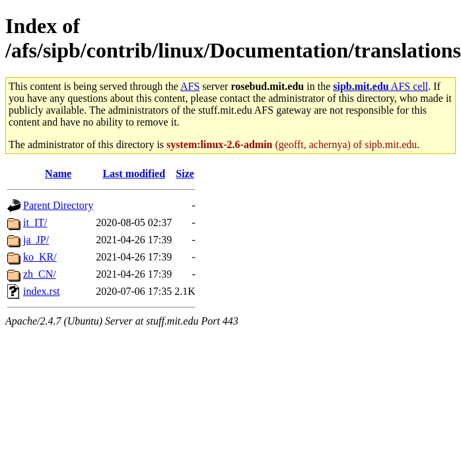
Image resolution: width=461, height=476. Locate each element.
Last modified (134, 174)
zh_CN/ (40, 274)
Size (185, 174)
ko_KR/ (40, 257)
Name (58, 174)
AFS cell (380, 86)
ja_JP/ (36, 240)
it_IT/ (35, 222)
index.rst (42, 291)
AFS (190, 86)
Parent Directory (58, 205)
